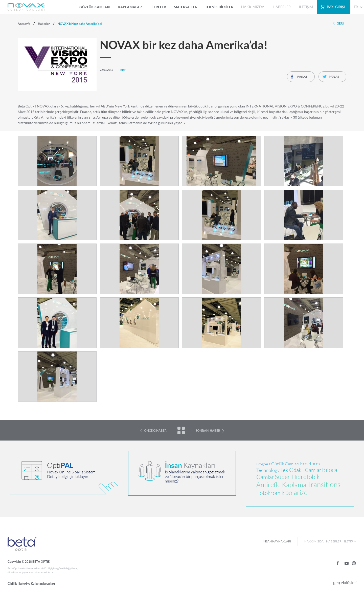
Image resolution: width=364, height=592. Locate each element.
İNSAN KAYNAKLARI (277, 541)
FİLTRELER (158, 7)
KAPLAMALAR (130, 7)
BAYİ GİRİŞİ (336, 7)
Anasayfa (24, 24)
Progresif (263, 464)
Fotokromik (270, 493)
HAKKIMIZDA (253, 7)
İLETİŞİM (306, 7)
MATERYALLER (186, 7)
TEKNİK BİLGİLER (219, 7)
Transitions (324, 485)
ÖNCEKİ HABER (155, 431)
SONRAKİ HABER (208, 431)
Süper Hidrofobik (297, 477)
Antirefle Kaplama (281, 485)
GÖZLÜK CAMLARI (95, 7)
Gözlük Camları (285, 464)
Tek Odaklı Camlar (301, 470)
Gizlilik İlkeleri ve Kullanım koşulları (31, 584)
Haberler (44, 24)
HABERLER (282, 7)
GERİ (340, 23)
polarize (296, 492)
